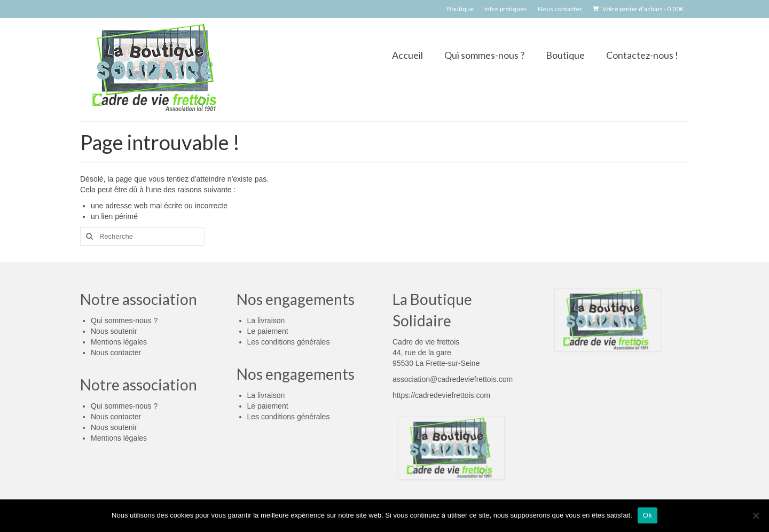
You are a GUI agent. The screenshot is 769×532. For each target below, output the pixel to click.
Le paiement (268, 331)
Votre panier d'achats (638, 9)
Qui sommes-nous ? (124, 320)
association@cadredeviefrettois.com (453, 379)
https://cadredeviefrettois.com (441, 395)
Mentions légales (119, 342)
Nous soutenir (114, 331)
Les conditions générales (289, 342)
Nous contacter (116, 353)
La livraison (266, 320)
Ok (648, 515)
